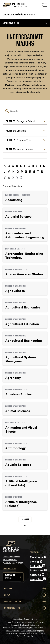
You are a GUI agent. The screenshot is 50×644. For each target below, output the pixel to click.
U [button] (42, 172)
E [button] (21, 166)
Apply (25, 595)
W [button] (9, 177)
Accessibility (8, 628)
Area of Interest (19, 149)
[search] (25, 111)
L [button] (5, 172)
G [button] (29, 166)
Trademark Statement (29, 625)
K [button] (44, 166)
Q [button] (26, 172)
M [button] (9, 172)
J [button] (40, 166)
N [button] (13, 172)
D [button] (17, 166)
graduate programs (26, 70)
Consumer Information (28, 633)
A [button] (5, 166)
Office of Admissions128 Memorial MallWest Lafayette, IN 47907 (13, 560)
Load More (25, 519)
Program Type (19, 140)
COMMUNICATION (25, 608)
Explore (25, 589)
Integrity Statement (38, 628)
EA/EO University (22, 628)
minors (9, 70)
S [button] (34, 172)
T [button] (38, 172)
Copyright (10, 622)
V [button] (5, 177)
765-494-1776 (9, 568)
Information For (25, 602)
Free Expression (13, 631)
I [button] (37, 166)
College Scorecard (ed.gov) (32, 631)
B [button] (9, 166)
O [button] (18, 172)
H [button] (33, 166)
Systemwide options (10, 577)
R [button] (30, 172)
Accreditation (11, 633)
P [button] (22, 172)
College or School (20, 121)
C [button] (13, 166)
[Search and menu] (44, 5)
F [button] (25, 166)
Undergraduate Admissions (19, 14)
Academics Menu (11, 23)
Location (16, 131)
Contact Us (28, 636)
